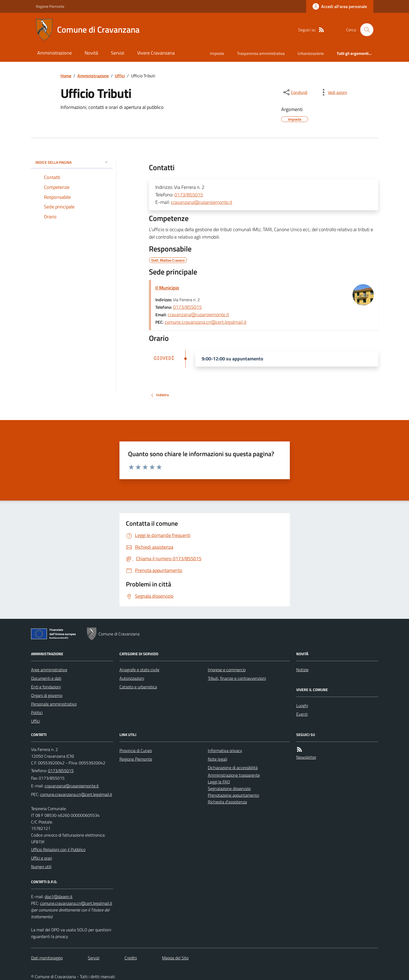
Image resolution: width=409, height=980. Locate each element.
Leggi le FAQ (219, 782)
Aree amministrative (49, 670)
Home (66, 76)
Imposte (217, 53)
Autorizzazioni (132, 678)
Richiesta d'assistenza (227, 802)
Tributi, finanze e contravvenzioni (237, 678)
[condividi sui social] (295, 92)
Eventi (302, 714)
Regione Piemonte (50, 6)
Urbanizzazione (311, 53)
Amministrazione (55, 53)
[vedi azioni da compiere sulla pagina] (333, 92)
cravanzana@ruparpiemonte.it (202, 202)
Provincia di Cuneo (136, 750)
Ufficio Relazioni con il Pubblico (58, 849)
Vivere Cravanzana (156, 53)
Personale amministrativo (54, 704)
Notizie (302, 670)
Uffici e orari (42, 858)
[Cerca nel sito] (365, 30)
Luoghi (302, 706)
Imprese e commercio (227, 670)
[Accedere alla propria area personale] (340, 6)
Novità (91, 53)
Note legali (217, 759)
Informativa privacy (225, 750)
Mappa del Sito (175, 958)
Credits (131, 958)
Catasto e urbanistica (138, 687)
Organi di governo (47, 695)
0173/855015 (189, 195)
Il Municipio (167, 288)
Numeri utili (41, 867)
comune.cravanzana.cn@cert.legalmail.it (206, 322)
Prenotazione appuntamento (233, 795)
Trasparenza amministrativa (261, 53)
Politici (37, 712)
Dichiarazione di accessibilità (233, 768)
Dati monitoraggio (47, 958)
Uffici (120, 76)
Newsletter (306, 757)
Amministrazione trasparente (234, 775)
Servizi (118, 53)
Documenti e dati (46, 678)
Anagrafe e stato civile (139, 670)
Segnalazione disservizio (229, 788)
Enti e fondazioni (46, 687)
